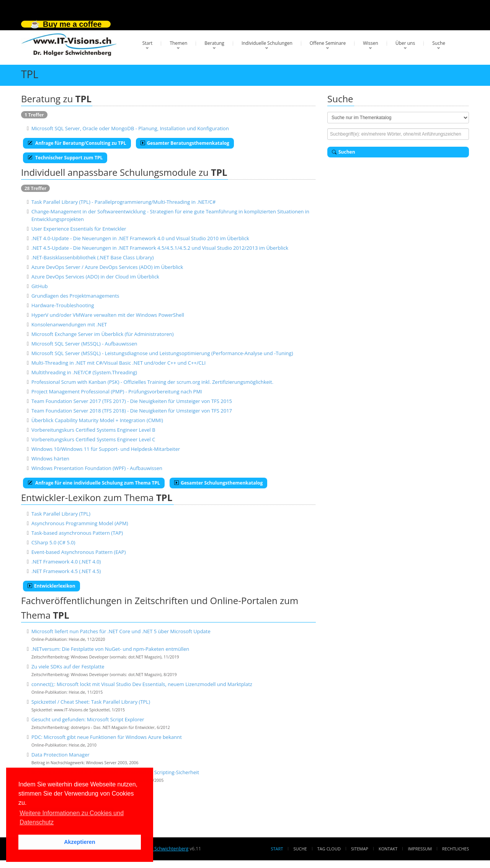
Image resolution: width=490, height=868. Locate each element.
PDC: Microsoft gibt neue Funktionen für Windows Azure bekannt (107, 737)
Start (148, 43)
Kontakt (388, 849)
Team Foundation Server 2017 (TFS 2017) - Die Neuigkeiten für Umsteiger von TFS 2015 (132, 401)
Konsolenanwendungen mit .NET (69, 324)
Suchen (344, 152)
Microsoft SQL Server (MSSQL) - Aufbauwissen (84, 344)
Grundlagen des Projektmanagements (75, 296)
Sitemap (360, 849)
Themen (178, 43)
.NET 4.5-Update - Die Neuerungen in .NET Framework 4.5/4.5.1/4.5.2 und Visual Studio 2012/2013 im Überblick (160, 248)
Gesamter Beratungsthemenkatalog (185, 143)
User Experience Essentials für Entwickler (79, 229)
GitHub (40, 286)
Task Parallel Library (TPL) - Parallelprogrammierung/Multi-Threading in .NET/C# (123, 202)
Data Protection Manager (60, 755)
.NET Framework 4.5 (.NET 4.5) (66, 571)
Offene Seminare (328, 43)
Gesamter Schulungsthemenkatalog (218, 483)
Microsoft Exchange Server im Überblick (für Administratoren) (103, 334)
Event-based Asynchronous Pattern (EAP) (79, 552)
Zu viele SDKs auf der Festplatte (68, 667)
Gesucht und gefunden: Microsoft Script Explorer (88, 719)
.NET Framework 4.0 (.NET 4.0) (66, 562)
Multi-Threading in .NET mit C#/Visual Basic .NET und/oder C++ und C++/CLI (118, 363)
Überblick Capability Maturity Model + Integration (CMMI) (97, 420)
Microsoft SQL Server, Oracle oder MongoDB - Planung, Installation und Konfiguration (130, 128)
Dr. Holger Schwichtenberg (160, 849)
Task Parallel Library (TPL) (61, 514)
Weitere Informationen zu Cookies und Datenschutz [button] (72, 818)
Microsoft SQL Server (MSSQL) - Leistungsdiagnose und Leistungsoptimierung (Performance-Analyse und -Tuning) (162, 353)
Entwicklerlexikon (51, 586)
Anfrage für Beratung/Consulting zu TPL (77, 143)
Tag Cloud (329, 849)
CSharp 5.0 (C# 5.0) (53, 542)
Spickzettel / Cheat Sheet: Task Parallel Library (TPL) (91, 702)
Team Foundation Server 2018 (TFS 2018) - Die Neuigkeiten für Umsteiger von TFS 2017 (132, 411)
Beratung (214, 43)
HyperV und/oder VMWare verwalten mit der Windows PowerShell (108, 315)
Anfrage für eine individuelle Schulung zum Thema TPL (94, 483)
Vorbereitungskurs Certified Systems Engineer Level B (93, 430)
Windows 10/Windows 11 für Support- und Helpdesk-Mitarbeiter (106, 449)
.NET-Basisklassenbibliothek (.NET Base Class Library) (93, 257)
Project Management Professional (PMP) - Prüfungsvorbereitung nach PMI (117, 391)
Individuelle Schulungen (267, 43)
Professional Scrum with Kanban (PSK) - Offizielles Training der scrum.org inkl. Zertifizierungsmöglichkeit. (152, 382)
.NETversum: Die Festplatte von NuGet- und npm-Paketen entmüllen (110, 649)
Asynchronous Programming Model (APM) (80, 523)
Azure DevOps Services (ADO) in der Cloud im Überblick (95, 277)
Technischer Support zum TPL (65, 158)
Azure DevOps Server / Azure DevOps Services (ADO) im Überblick (107, 267)
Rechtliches (456, 849)
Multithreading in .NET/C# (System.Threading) (84, 372)
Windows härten (50, 459)
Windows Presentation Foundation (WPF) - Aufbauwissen (97, 468)
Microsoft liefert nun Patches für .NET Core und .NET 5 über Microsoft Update (121, 631)
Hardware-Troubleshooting (63, 305)
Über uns (405, 43)
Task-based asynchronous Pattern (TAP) (77, 533)
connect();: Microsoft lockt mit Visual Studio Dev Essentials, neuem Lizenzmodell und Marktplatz (142, 684)
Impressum (420, 849)
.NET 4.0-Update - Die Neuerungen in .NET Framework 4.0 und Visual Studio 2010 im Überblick (140, 238)
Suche (439, 43)
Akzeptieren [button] (80, 842)
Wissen (371, 43)
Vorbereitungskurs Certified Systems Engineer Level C (93, 439)
